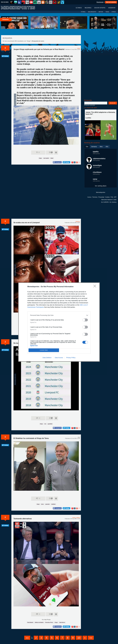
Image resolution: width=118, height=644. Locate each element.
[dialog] (59, 322)
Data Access (59, 358)
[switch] (85, 320)
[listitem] (59, 315)
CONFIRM (44, 350)
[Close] (95, 287)
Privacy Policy (71, 358)
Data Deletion (47, 358)
